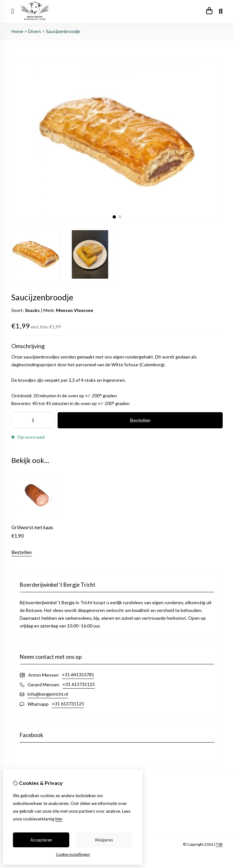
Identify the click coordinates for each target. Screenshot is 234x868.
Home (17, 31)
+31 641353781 (78, 675)
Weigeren (104, 840)
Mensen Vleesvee (75, 310)
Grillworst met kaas (32, 527)
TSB (219, 844)
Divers (35, 31)
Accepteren (41, 840)
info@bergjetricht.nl (48, 694)
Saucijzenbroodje (63, 31)
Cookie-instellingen (73, 854)
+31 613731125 (79, 684)
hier (59, 819)
